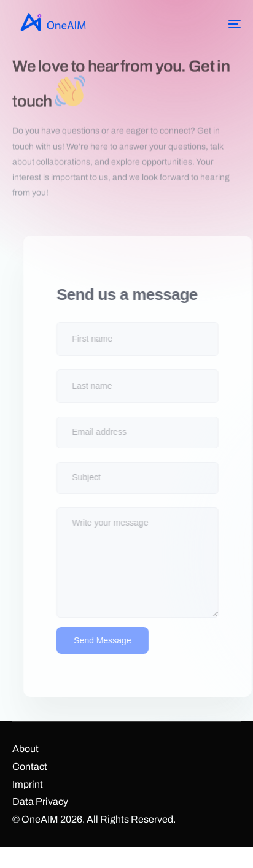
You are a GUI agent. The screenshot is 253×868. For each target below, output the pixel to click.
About (25, 749)
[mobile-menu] (225, 24)
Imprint (28, 784)
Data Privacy (40, 801)
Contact (30, 766)
